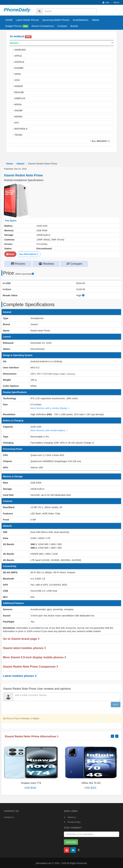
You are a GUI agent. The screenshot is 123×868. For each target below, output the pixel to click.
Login (106, 2)
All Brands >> (101, 141)
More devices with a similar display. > (50, 408)
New (26, 26)
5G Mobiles (17, 36)
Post (116, 704)
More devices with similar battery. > (49, 430)
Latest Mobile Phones (27, 20)
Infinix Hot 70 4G (91, 782)
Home (10, 164)
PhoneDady (17, 10)
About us (72, 816)
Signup (116, 2)
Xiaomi (20, 164)
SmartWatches (81, 20)
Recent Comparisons (43, 26)
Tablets (95, 20)
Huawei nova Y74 (31, 782)
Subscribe (71, 841)
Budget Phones (17, 26)
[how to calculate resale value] (83, 295)
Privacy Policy (74, 821)
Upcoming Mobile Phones (56, 20)
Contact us (9, 816)
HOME (9, 20)
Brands (74, 26)
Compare (62, 26)
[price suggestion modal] (33, 274)
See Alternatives (29, 254)
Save (10, 254)
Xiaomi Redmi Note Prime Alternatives (32, 736)
